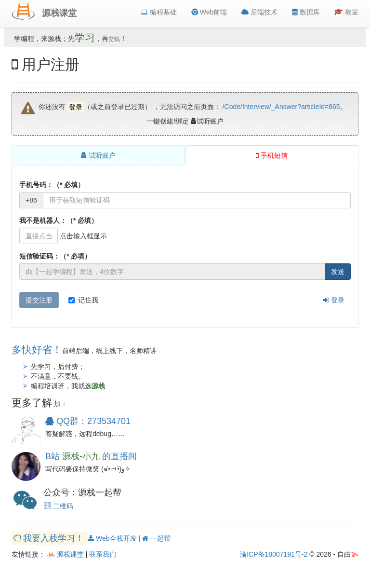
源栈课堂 (66, 554)
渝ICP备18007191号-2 (274, 554)
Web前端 (209, 12)
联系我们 (103, 554)
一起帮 (156, 538)
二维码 (58, 506)
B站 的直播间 (91, 456)
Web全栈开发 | (115, 538)
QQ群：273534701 (88, 421)
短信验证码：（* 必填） (55, 256)
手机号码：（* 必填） (52, 185)
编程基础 (159, 12)
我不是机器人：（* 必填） (59, 220)
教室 (346, 12)
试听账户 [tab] (98, 155)
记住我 (83, 300)
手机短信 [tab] (272, 155)
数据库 (306, 12)
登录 (334, 300)
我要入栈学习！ (50, 538)
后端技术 (259, 12)
